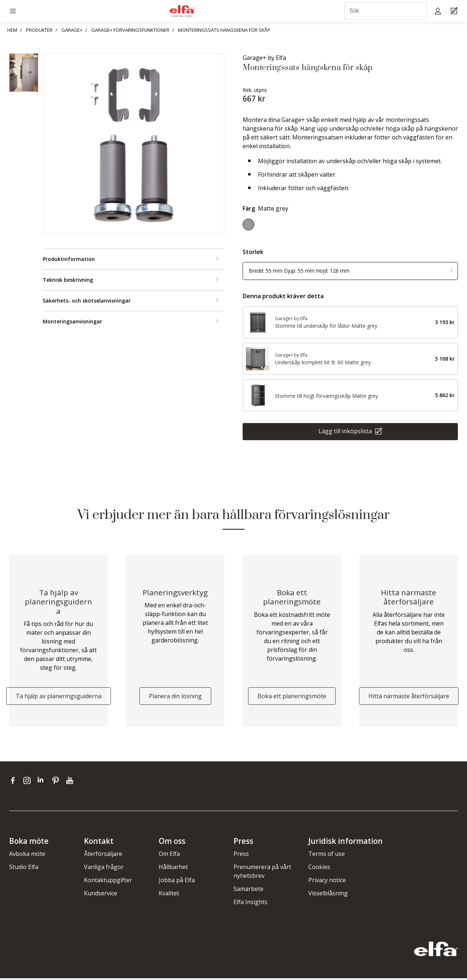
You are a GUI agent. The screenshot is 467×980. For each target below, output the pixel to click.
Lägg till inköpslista (346, 431)
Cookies (319, 869)
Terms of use (327, 856)
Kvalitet (169, 895)
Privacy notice (327, 882)
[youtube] (71, 782)
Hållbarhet (173, 869)
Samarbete (248, 891)
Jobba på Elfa (177, 882)
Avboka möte (27, 856)
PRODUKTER (39, 30)
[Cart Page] (455, 11)
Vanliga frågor (104, 869)
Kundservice (101, 895)
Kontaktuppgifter (108, 882)
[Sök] (386, 11)
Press (241, 856)
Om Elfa (169, 856)
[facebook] (14, 782)
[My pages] (439, 11)
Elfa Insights (250, 904)
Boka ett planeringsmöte (292, 697)
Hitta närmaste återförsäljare (409, 697)
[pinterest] (57, 782)
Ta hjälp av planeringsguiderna (59, 697)
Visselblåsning (328, 895)
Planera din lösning (175, 697)
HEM (12, 30)
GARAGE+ (72, 30)
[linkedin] (43, 782)
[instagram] (29, 782)
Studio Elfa (24, 869)
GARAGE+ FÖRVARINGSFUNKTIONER (130, 30)
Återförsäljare (103, 856)
